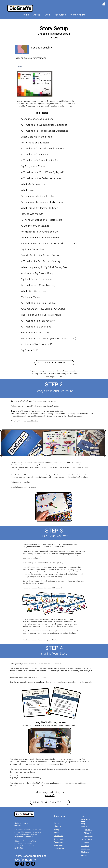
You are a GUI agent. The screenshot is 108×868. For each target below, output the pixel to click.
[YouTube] (28, 864)
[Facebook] (22, 864)
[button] (104, 4)
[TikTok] (33, 864)
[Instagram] (17, 864)
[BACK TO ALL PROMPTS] (54, 363)
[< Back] (24, 67)
